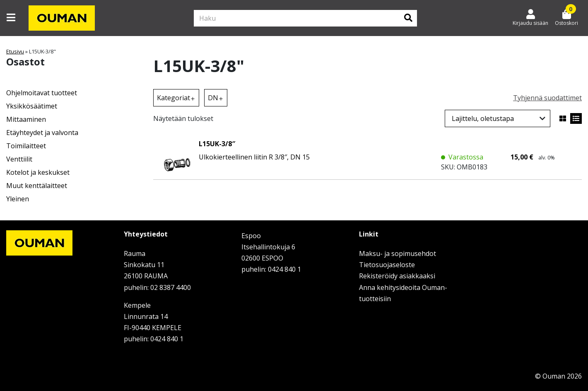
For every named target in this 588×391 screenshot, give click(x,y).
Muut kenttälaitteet (37, 186)
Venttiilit (19, 159)
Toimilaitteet (26, 146)
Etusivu (15, 51)
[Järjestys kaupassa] (498, 118)
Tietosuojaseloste (387, 265)
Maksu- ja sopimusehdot (398, 253)
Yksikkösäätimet (32, 106)
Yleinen (18, 199)
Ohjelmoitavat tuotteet (42, 93)
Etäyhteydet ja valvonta (42, 133)
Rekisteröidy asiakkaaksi (397, 276)
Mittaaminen (26, 119)
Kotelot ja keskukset (38, 172)
